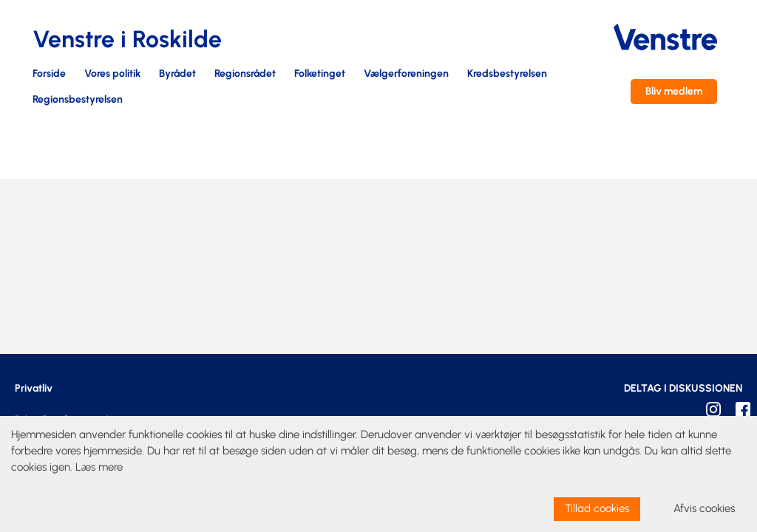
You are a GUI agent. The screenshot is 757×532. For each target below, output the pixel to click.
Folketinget (320, 74)
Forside (49, 74)
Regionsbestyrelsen (78, 100)
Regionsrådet (245, 74)
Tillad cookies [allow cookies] (597, 508)
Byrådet (177, 74)
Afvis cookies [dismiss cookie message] (704, 508)
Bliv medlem (674, 91)
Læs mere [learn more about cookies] (99, 467)
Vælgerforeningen (406, 74)
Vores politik (112, 74)
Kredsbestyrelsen (507, 74)
